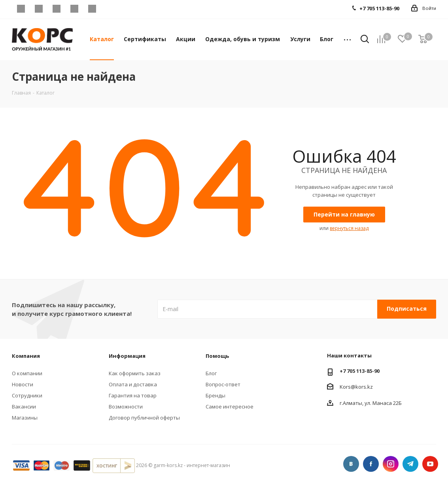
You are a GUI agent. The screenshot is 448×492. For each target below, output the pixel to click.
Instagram (56, 9)
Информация (127, 356)
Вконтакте (21, 9)
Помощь (217, 356)
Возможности (126, 407)
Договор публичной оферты (144, 418)
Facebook (39, 9)
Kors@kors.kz (356, 386)
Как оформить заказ (135, 373)
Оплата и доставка (133, 384)
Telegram (74, 9)
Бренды (215, 395)
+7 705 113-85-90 (360, 371)
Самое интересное (230, 407)
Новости (23, 384)
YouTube (92, 9)
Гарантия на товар (133, 395)
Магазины (25, 418)
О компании (27, 373)
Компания (26, 356)
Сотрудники (27, 395)
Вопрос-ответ (223, 384)
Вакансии (24, 407)
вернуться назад (349, 228)
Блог (211, 373)
